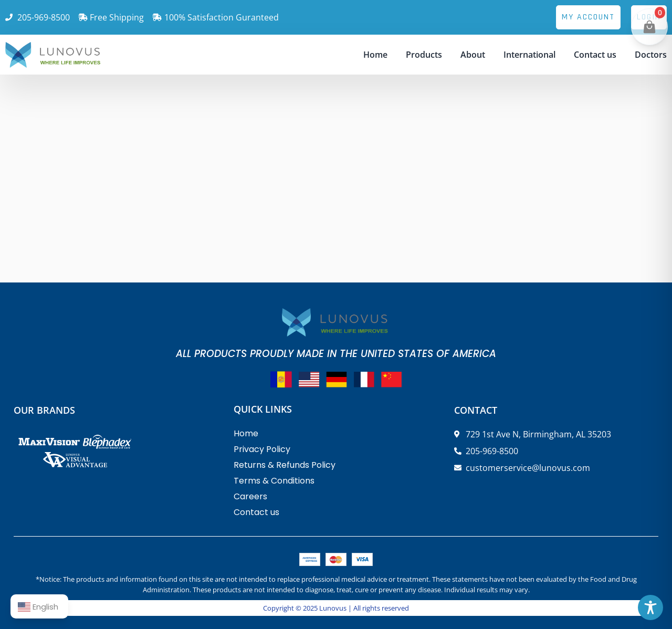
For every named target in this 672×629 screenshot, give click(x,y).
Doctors (651, 55)
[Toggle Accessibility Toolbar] (650, 607)
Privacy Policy (262, 449)
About (473, 55)
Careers (250, 496)
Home (375, 55)
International (529, 55)
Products (424, 55)
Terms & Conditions (274, 481)
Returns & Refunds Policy (285, 465)
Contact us (595, 55)
